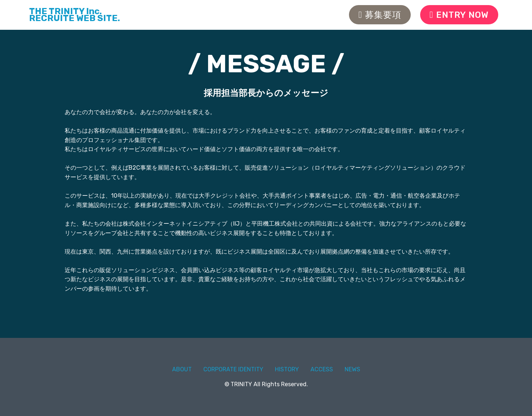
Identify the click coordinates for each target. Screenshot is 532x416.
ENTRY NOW (459, 15)
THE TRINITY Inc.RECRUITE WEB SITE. (74, 15)
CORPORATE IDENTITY (233, 369)
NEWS (352, 369)
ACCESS (322, 369)
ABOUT (182, 369)
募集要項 (380, 15)
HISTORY (287, 369)
